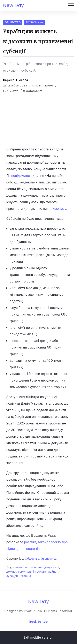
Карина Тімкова (16, 80)
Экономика (49, 559)
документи (52, 567)
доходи (11, 572)
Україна (26, 576)
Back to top (39, 622)
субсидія (13, 576)
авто (19, 567)
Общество (32, 559)
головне (37, 567)
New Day (14, 5)
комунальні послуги (32, 572)
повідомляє (21, 176)
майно (52, 572)
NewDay (59, 209)
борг (27, 567)
